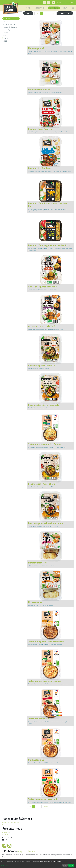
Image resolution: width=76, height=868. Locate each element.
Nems (4, 35)
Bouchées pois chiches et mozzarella (46, 523)
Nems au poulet (36, 602)
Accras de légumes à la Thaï (41, 326)
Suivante (53, 13)
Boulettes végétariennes (10, 24)
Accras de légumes (8, 30)
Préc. (37, 13)
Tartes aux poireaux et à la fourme (45, 444)
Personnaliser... (5, 865)
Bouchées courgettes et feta (42, 484)
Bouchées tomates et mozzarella (44, 405)
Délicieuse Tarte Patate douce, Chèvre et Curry (48, 205)
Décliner (65, 865)
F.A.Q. (4, 825)
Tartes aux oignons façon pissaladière (46, 641)
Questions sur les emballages (11, 822)
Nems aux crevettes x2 (39, 89)
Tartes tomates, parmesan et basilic (45, 799)
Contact (56, 2)
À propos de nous (27, 851)
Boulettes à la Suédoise (39, 168)
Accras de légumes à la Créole (42, 287)
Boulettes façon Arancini (40, 129)
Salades (6, 21)
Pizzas (6, 33)
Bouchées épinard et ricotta (41, 365)
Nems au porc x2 (36, 48)
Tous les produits (7, 19)
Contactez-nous (7, 832)
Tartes (6, 38)
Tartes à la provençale (39, 719)
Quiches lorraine (36, 760)
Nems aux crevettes (38, 563)
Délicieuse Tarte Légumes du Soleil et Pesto (49, 245)
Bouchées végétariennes (10, 27)
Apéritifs (5, 41)
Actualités (5, 834)
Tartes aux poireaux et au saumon (44, 681)
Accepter (71, 865)
